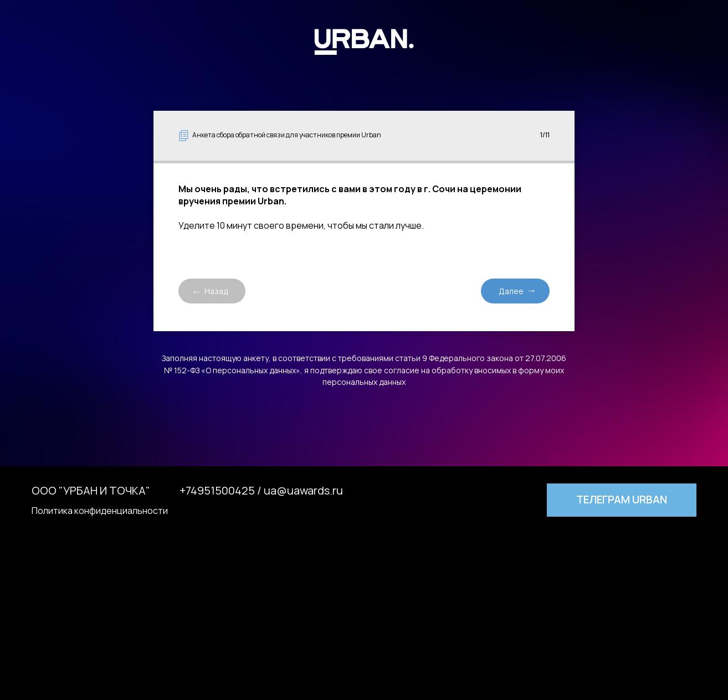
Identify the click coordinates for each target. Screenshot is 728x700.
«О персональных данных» (251, 370)
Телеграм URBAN (622, 500)
